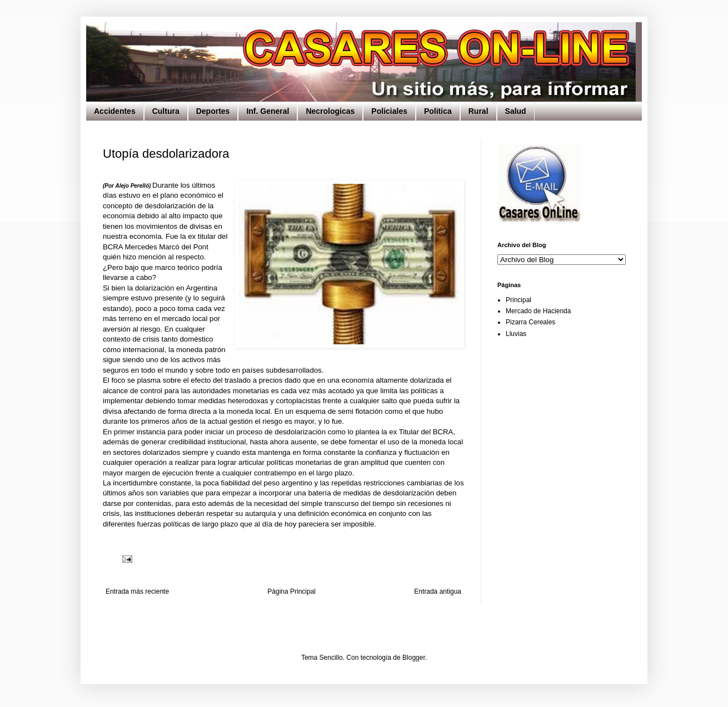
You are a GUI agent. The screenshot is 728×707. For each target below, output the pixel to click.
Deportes (213, 111)
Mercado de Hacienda (538, 311)
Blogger (414, 658)
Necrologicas (330, 111)
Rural (478, 111)
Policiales (389, 111)
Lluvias (516, 334)
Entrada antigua (438, 591)
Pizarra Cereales (530, 322)
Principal (518, 300)
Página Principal (291, 591)
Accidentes (115, 111)
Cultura (166, 111)
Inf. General (268, 111)
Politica (438, 111)
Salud (516, 111)
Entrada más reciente (137, 591)
